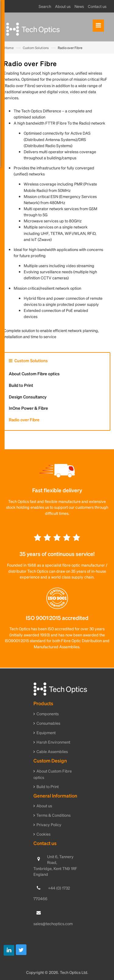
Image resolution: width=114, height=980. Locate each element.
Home (9, 48)
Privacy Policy (49, 824)
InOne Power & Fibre (28, 408)
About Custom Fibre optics (34, 373)
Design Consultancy (28, 397)
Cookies (43, 834)
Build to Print (21, 385)
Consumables (48, 723)
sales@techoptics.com (53, 923)
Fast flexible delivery (57, 490)
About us (44, 806)
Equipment (46, 732)
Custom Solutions (36, 48)
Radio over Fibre (24, 419)
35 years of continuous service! (57, 554)
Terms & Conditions (54, 815)
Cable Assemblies (52, 751)
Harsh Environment (53, 742)
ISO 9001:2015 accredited (57, 618)
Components (48, 714)
